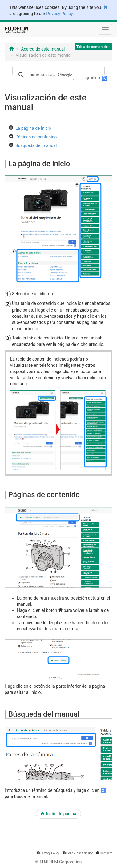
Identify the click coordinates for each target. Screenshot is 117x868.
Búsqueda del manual (36, 145)
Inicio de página (58, 814)
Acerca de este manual (43, 49)
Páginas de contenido (36, 137)
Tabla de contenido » (93, 47)
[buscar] (58, 75)
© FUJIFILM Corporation (58, 862)
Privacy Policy (59, 14)
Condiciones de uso (80, 853)
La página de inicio (33, 128)
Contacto (106, 853)
